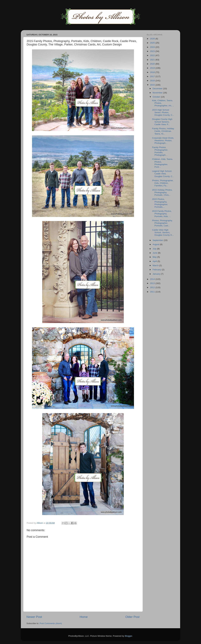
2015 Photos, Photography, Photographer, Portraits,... (160, 203)
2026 (153, 39)
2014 (153, 279)
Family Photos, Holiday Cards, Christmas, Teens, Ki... (163, 131)
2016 (153, 81)
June (155, 253)
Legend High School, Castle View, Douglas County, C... (163, 174)
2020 (153, 64)
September (158, 240)
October (157, 97)
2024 (153, 47)
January (157, 274)
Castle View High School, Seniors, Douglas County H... (163, 232)
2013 (153, 283)
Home (84, 617)
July (155, 249)
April (155, 261)
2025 (153, 43)
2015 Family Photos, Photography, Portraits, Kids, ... (162, 214)
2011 (153, 292)
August (156, 244)
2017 (153, 76)
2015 (153, 85)
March (156, 265)
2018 (153, 72)
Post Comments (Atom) (51, 623)
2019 (153, 68)
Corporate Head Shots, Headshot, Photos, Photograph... (163, 140)
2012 (153, 287)
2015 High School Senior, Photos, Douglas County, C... (163, 112)
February (157, 270)
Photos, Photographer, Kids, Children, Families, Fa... (163, 183)
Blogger (129, 636)
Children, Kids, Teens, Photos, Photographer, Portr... (163, 163)
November (158, 93)
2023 (153, 51)
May (155, 257)
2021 (153, 60)
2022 (153, 55)
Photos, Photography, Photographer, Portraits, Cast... (162, 223)
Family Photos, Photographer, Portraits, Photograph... (160, 151)
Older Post (132, 617)
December (158, 89)
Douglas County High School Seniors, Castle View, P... (162, 122)
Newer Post (34, 617)
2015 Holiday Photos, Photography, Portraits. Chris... (162, 192)
